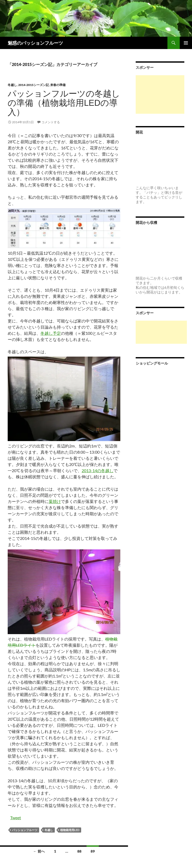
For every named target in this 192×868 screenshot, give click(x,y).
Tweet (16, 818)
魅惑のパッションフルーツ (35, 43)
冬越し (12, 85)
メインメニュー (186, 43)
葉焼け (55, 501)
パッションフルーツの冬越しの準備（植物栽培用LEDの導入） (64, 103)
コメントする (51, 122)
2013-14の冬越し (98, 470)
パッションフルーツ (25, 830)
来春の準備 (58, 85)
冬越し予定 (51, 333)
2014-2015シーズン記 (34, 85)
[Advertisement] (160, 94)
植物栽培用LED (70, 830)
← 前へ (39, 851)
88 (79, 851)
